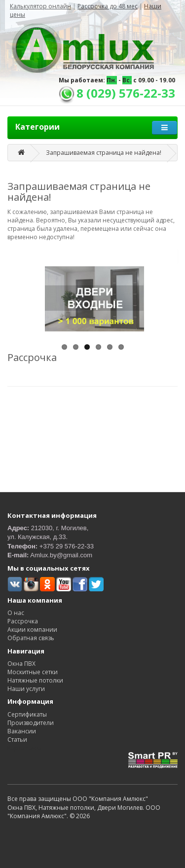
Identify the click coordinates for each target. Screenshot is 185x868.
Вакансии (22, 731)
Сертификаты (27, 714)
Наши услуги (26, 689)
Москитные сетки (33, 672)
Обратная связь (31, 638)
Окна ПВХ (21, 664)
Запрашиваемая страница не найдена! (104, 153)
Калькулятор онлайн (40, 6)
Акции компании (32, 630)
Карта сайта (25, 748)
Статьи (17, 740)
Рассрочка (23, 621)
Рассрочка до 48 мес (108, 6)
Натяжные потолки (35, 680)
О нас (16, 613)
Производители (31, 723)
